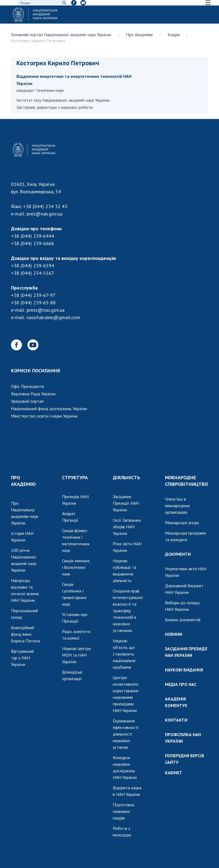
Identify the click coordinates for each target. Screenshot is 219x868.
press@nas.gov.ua (46, 310)
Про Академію (139, 35)
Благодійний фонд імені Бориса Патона (25, 634)
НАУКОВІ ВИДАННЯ (184, 670)
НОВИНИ (174, 634)
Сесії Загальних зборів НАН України (127, 527)
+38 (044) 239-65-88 (33, 303)
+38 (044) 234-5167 (33, 273)
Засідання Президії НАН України (126, 503)
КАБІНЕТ (174, 773)
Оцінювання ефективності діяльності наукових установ (126, 734)
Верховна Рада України (33, 394)
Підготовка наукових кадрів (123, 811)
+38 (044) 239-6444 (33, 236)
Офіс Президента (27, 386)
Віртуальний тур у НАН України (22, 658)
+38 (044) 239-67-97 (33, 295)
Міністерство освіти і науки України (44, 416)
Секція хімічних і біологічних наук (76, 567)
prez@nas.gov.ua (44, 214)
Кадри (174, 35)
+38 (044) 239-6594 (33, 266)
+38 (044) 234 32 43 (45, 206)
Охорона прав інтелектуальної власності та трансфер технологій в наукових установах (128, 611)
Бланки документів (183, 620)
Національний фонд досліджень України (49, 409)
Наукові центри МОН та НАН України (76, 655)
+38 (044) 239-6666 (33, 243)
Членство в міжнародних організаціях (177, 506)
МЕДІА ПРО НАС (181, 684)
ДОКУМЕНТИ (178, 554)
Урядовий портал (27, 401)
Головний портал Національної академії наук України (61, 35)
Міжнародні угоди (182, 523)
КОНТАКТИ (176, 720)
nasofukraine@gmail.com (53, 317)
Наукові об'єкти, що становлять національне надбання (124, 654)
